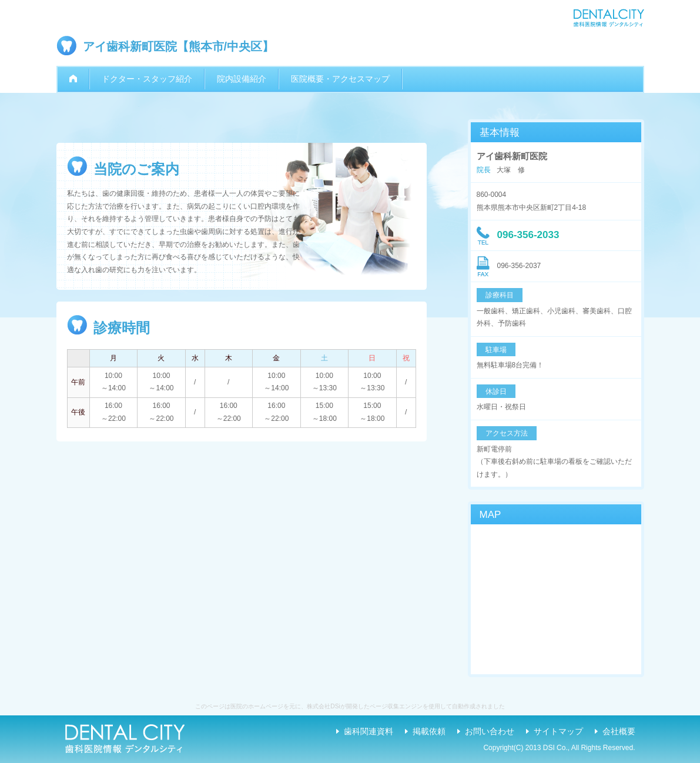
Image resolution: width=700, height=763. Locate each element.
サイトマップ (558, 731)
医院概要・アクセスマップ (340, 79)
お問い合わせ (490, 731)
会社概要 (619, 731)
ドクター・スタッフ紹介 (147, 79)
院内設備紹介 (242, 79)
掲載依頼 (429, 731)
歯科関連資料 (369, 731)
